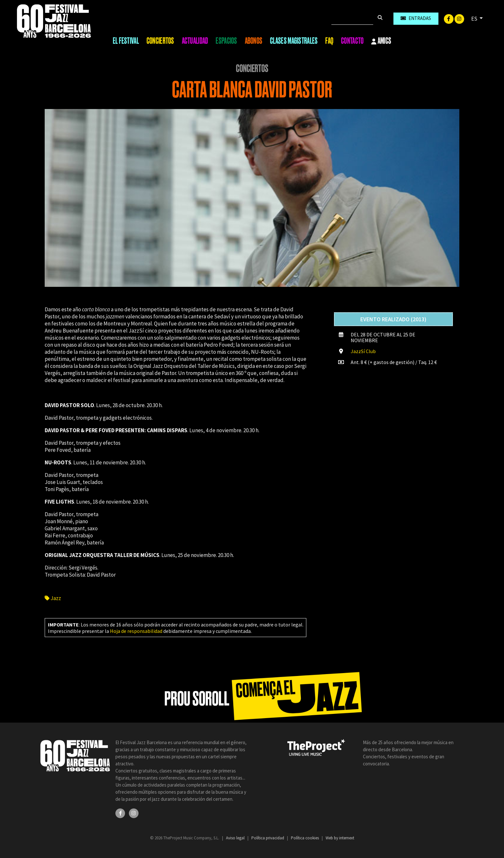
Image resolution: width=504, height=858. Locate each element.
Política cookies (305, 838)
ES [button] (475, 19)
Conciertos (160, 41)
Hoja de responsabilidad (136, 631)
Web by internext (340, 838)
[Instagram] (459, 18)
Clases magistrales (294, 41)
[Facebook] (449, 18)
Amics (381, 41)
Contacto (352, 41)
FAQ (329, 41)
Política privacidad (268, 838)
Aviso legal (236, 838)
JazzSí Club (363, 351)
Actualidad (195, 41)
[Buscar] (352, 19)
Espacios (226, 41)
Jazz (53, 598)
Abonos (254, 41)
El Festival (126, 41)
